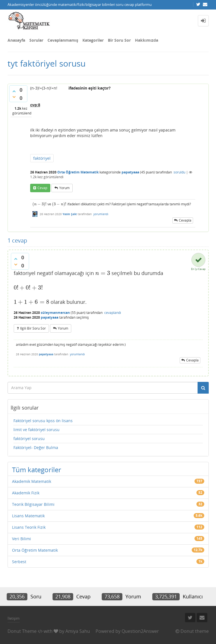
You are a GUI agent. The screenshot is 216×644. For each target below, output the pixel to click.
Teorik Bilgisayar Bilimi (33, 504)
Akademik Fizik (26, 493)
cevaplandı (113, 313)
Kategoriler (93, 40)
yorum (64, 188)
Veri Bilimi (22, 539)
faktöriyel (42, 158)
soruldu (179, 172)
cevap (42, 188)
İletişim (14, 618)
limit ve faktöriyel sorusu (36, 430)
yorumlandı (101, 214)
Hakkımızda (147, 40)
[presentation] (40, 204)
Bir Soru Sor (119, 40)
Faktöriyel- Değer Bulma (36, 447)
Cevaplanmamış (63, 40)
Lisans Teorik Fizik (29, 527)
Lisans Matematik (28, 516)
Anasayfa (16, 40)
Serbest (19, 562)
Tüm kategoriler (37, 470)
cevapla (185, 220)
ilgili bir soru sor (33, 328)
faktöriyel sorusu (29, 439)
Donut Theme (22, 631)
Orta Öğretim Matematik (78, 172)
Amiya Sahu (78, 631)
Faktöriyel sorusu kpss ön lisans (43, 421)
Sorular (36, 40)
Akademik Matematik (32, 481)
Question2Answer (140, 631)
